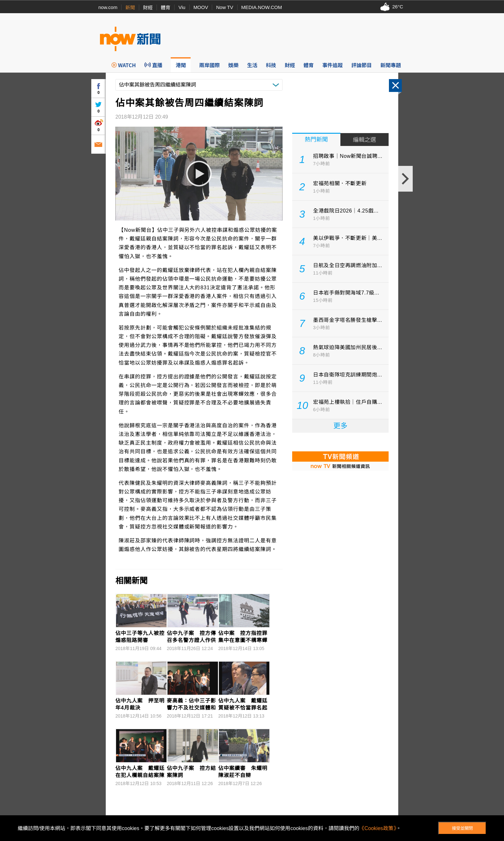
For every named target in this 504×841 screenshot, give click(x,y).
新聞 (130, 8)
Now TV (225, 7)
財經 (148, 8)
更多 (340, 426)
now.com (108, 7)
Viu (182, 7)
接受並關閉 (462, 828)
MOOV (201, 7)
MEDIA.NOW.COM (262, 7)
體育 (166, 8)
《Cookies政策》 (378, 828)
